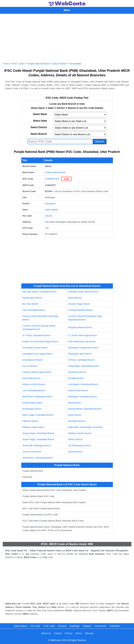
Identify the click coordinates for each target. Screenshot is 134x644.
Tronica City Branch (32, 452)
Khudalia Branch (76, 378)
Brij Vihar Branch (31, 304)
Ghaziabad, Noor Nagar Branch (38, 354)
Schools (62, 626)
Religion (87, 626)
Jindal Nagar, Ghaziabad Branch (83, 366)
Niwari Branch (75, 415)
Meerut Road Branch (78, 390)
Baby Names (21, 626)
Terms (79, 633)
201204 (49, 216)
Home (6, 64)
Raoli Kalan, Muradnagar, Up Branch (85, 427)
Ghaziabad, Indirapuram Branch (83, 348)
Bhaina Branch (75, 298)
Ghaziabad (75, 64)
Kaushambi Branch (77, 372)
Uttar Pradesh (59, 64)
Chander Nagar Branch (79, 304)
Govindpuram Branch (33, 360)
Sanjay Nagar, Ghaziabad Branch (38, 433)
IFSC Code (18, 64)
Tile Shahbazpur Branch (79, 445)
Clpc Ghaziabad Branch (34, 310)
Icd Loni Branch (30, 366)
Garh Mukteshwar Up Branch (82, 341)
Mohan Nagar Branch (33, 403)
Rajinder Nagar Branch (33, 427)
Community (100, 626)
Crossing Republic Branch (80, 310)
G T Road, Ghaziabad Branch (37, 335)
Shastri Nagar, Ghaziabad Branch (39, 439)
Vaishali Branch (75, 452)
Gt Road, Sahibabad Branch (81, 360)
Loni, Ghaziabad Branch (34, 390)
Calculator (115, 626)
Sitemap (89, 633)
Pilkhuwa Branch (30, 421)
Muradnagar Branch (32, 409)
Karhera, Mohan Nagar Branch (37, 372)
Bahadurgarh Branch (32, 298)
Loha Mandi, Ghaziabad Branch (83, 384)
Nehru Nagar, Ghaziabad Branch (38, 415)
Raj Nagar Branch (76, 421)
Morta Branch (74, 403)
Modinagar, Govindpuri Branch (82, 397)
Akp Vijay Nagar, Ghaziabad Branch (40, 292)
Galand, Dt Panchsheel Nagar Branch (40, 341)
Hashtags (75, 626)
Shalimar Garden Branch (80, 433)
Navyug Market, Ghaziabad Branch (85, 409)
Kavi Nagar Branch (32, 378)
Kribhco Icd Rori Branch (34, 384)
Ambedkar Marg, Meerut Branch (83, 292)
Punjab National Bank (38, 64)
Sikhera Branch (75, 439)
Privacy (69, 633)
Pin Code (35, 626)
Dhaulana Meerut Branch (80, 327)
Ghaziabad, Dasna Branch (35, 348)
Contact (58, 633)
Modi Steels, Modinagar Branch (37, 397)
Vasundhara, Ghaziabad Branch (38, 458)
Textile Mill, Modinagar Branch (37, 445)
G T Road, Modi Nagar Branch (82, 335)
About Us (46, 633)
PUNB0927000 (52, 179)
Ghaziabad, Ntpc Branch (80, 354)
